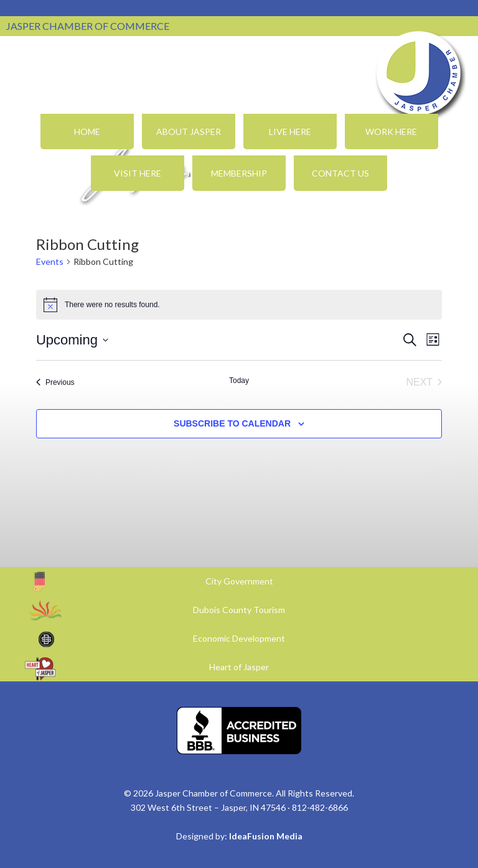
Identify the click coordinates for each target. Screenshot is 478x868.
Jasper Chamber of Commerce (419, 73)
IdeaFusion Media (266, 836)
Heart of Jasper (239, 667)
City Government (239, 581)
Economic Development (239, 638)
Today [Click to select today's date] (239, 381)
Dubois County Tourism (239, 610)
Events (50, 261)
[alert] (239, 305)
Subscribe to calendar (232, 423)
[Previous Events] (55, 382)
